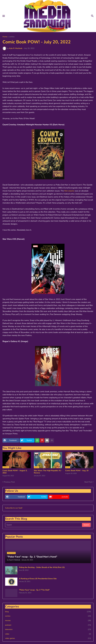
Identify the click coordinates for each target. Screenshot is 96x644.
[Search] (44, 525)
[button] (3, 16)
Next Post (88, 482)
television (48, 629)
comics (12, 37)
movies (48, 621)
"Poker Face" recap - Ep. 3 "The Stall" (34, 590)
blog (48, 612)
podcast (48, 625)
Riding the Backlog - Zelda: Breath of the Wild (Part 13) (42, 567)
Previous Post (9, 482)
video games (48, 638)
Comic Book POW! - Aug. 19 (77, 471)
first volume (69, 191)
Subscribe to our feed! (14, 508)
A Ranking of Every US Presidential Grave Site (38, 579)
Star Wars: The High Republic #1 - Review (48, 472)
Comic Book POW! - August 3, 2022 (15, 472)
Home (5, 37)
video (48, 634)
